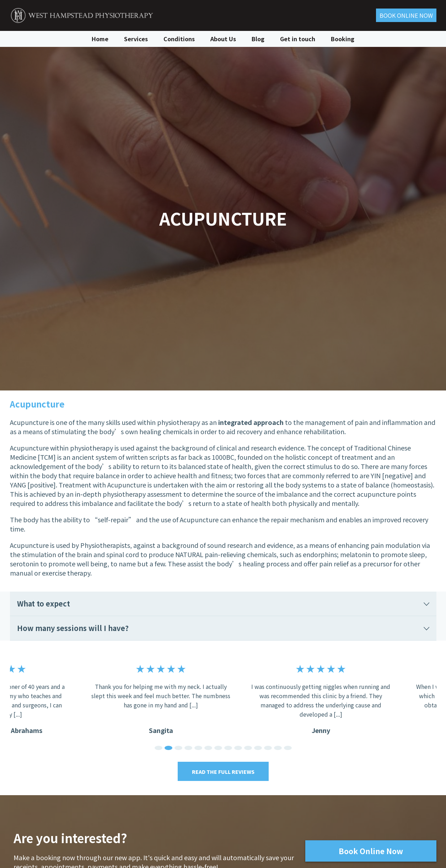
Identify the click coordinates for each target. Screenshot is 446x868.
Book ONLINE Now (406, 15)
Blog (258, 38)
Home (100, 38)
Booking (343, 38)
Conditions (179, 38)
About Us (223, 38)
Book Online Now (370, 851)
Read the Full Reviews (223, 772)
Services (136, 38)
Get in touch (298, 38)
